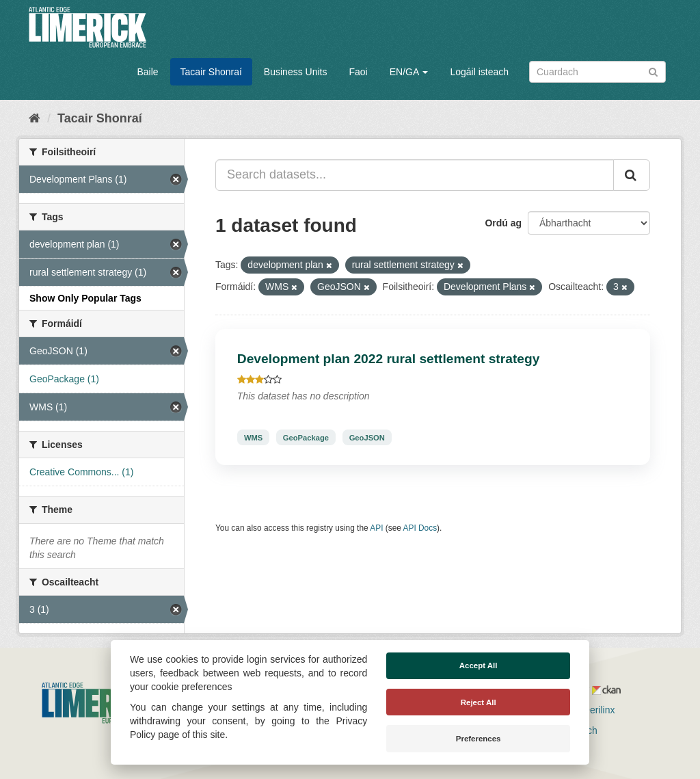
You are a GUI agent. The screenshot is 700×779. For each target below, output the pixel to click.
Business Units (296, 72)
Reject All (479, 702)
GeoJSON (367, 437)
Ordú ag (503, 223)
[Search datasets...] (415, 175)
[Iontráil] (653, 71)
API (376, 528)
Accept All (479, 665)
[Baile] (35, 118)
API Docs (420, 528)
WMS (253, 437)
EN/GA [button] (409, 72)
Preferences (479, 739)
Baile (147, 72)
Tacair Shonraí (211, 72)
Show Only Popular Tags (85, 298)
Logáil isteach (479, 72)
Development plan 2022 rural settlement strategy (389, 359)
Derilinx (593, 710)
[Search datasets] (597, 72)
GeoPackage (306, 437)
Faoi (358, 72)
